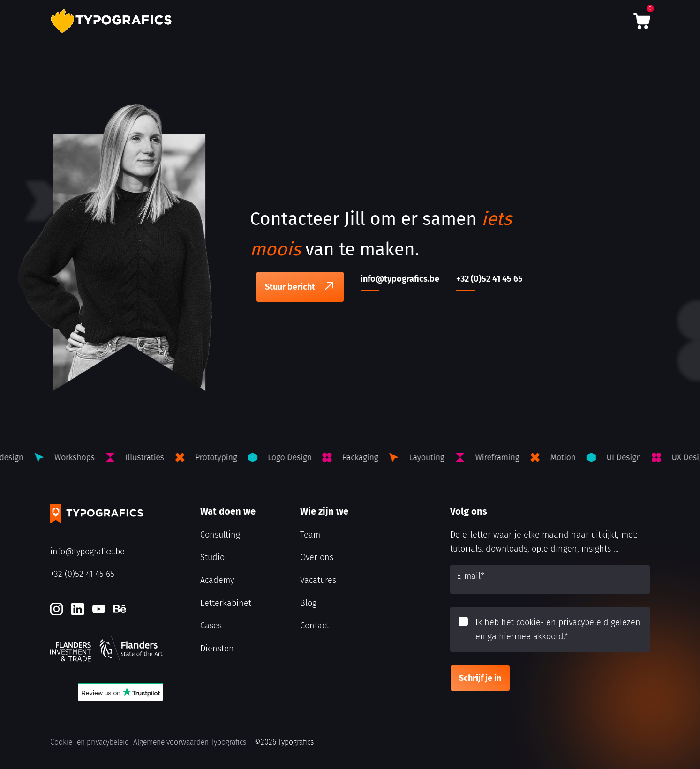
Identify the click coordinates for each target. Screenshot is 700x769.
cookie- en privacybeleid (562, 622)
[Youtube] (99, 609)
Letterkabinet (226, 603)
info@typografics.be (87, 552)
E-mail (470, 576)
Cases (211, 626)
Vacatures (318, 580)
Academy (217, 580)
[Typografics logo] (113, 21)
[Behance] (120, 609)
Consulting (220, 535)
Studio (212, 557)
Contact (314, 626)
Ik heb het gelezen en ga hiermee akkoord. (558, 630)
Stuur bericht (290, 287)
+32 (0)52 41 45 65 (82, 574)
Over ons (317, 557)
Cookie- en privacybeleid (90, 742)
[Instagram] (56, 609)
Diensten (217, 649)
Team (310, 535)
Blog (308, 603)
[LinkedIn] (78, 609)
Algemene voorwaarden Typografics (190, 742)
